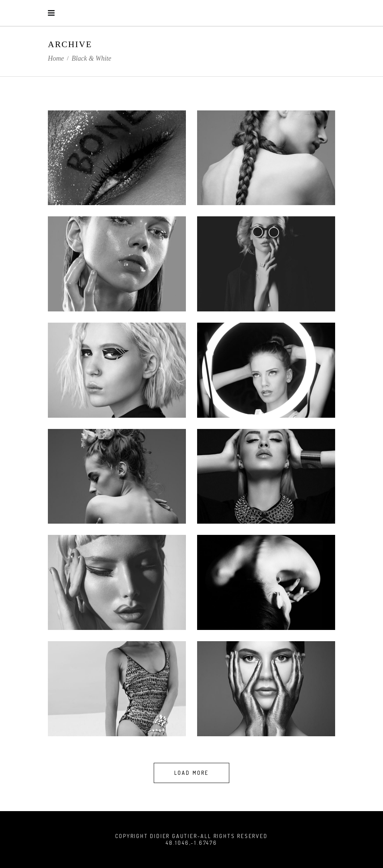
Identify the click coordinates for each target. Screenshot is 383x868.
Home (56, 58)
